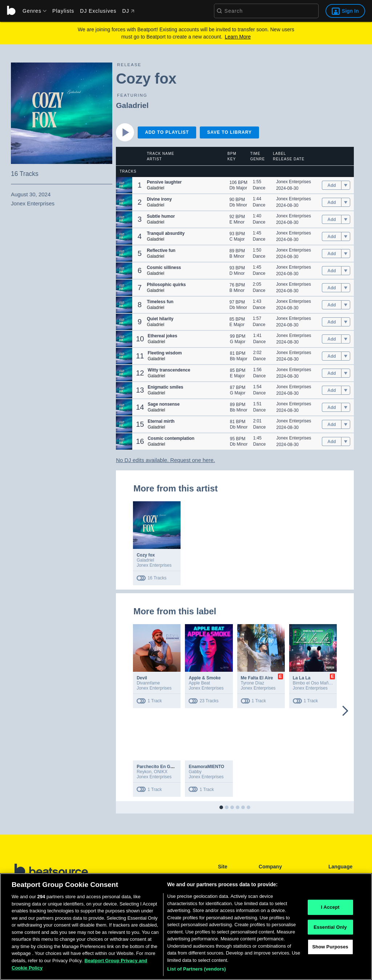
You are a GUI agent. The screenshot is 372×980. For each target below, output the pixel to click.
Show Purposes (330, 947)
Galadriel (132, 105)
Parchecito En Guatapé (160, 767)
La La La (302, 678)
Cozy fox (146, 555)
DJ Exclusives (98, 11)
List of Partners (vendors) (197, 969)
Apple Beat (199, 683)
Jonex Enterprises (294, 182)
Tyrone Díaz (253, 683)
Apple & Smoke (205, 678)
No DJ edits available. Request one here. (165, 460)
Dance (259, 188)
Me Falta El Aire (257, 678)
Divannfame (148, 683)
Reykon (144, 772)
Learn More (238, 37)
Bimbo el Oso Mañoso (314, 683)
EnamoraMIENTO (206, 767)
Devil (142, 678)
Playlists (63, 11)
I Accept (330, 907)
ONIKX (161, 772)
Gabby (195, 772)
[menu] (32, 11)
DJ (128, 11)
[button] (124, 185)
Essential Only (330, 927)
